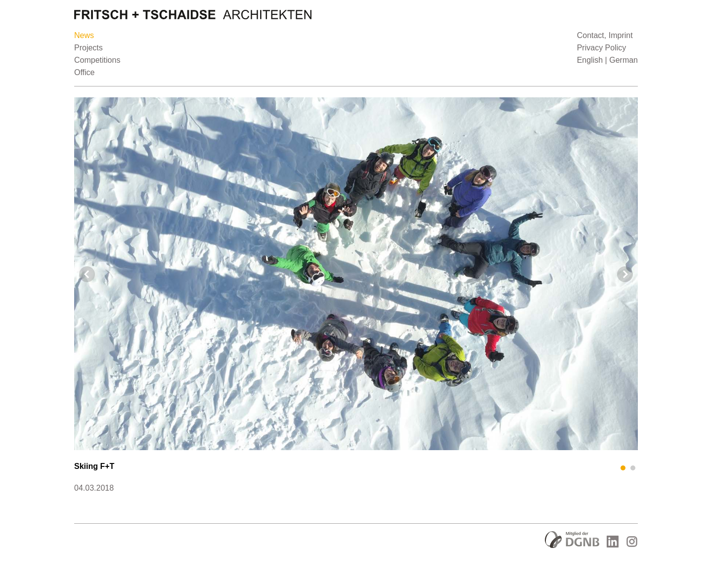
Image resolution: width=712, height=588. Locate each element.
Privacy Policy (602, 48)
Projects (89, 48)
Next (625, 274)
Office (85, 72)
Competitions (97, 60)
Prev (87, 274)
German (623, 60)
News (84, 35)
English (590, 60)
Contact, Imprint (605, 35)
